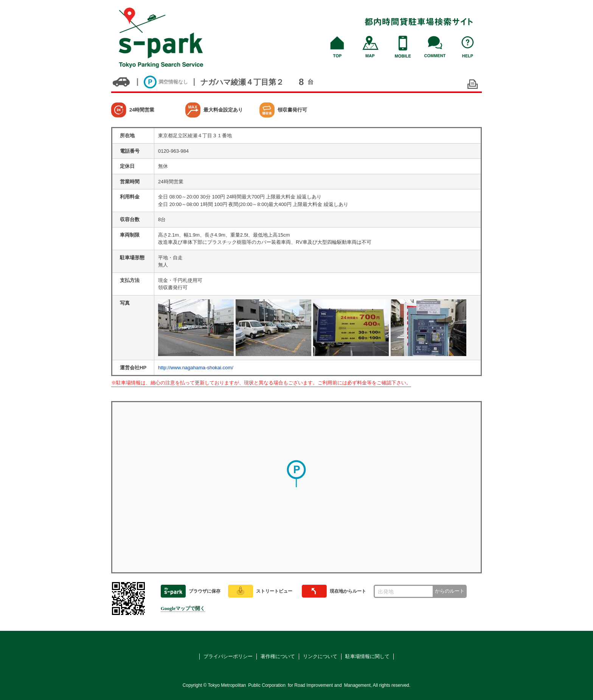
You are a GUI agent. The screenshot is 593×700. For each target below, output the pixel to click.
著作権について (278, 656)
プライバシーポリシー (228, 656)
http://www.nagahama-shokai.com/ (196, 368)
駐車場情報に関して (367, 656)
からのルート (450, 591)
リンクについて (320, 656)
